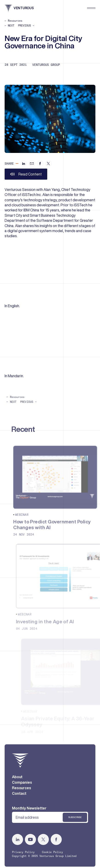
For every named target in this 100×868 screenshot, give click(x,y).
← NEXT (9, 25)
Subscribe (75, 821)
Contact (19, 798)
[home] (20, 765)
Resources (22, 792)
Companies (22, 786)
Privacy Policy (23, 856)
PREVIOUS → (26, 25)
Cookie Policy (52, 856)
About (17, 781)
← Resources (13, 21)
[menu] (91, 8)
